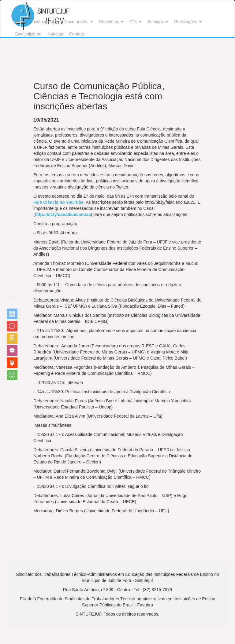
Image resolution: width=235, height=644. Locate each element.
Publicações (188, 22)
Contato (77, 34)
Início (20, 22)
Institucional (45, 22)
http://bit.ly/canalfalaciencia (63, 214)
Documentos (78, 22)
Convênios (111, 22)
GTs (135, 22)
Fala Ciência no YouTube (58, 202)
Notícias (55, 34)
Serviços (158, 22)
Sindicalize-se (28, 34)
